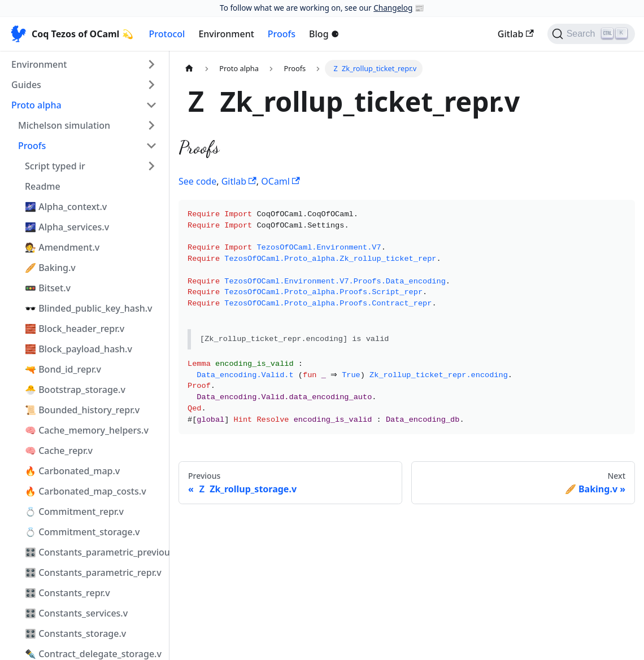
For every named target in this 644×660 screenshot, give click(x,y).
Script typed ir (55, 166)
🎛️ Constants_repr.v (68, 593)
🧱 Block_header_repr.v (75, 329)
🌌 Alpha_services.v (67, 227)
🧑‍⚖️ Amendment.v (62, 247)
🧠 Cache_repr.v (59, 451)
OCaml (280, 181)
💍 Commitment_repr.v (74, 512)
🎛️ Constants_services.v (76, 613)
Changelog (393, 8)
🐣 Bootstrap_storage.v (75, 390)
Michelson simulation (64, 125)
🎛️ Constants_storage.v (75, 633)
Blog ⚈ (324, 34)
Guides (26, 85)
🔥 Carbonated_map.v (72, 471)
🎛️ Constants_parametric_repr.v (93, 572)
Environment (226, 34)
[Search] (591, 34)
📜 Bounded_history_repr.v (82, 410)
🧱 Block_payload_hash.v (79, 349)
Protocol (167, 34)
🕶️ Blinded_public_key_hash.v (89, 308)
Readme (43, 186)
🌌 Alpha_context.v (66, 207)
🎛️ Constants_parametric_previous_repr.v (94, 552)
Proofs (282, 34)
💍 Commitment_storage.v (82, 532)
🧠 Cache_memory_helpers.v (87, 430)
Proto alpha (36, 105)
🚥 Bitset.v (48, 288)
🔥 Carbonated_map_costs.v (86, 491)
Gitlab (516, 34)
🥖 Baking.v (50, 268)
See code (197, 181)
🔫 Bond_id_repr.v (63, 369)
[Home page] (189, 69)
